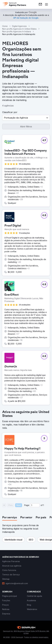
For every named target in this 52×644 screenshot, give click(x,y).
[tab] (10, 518)
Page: (27, 505)
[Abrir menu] (46, 4)
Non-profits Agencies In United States (19, 29)
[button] (26, 118)
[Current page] (35, 505)
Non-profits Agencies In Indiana (17, 31)
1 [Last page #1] (43, 505)
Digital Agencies (19, 26)
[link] (40, 4)
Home (5, 26)
